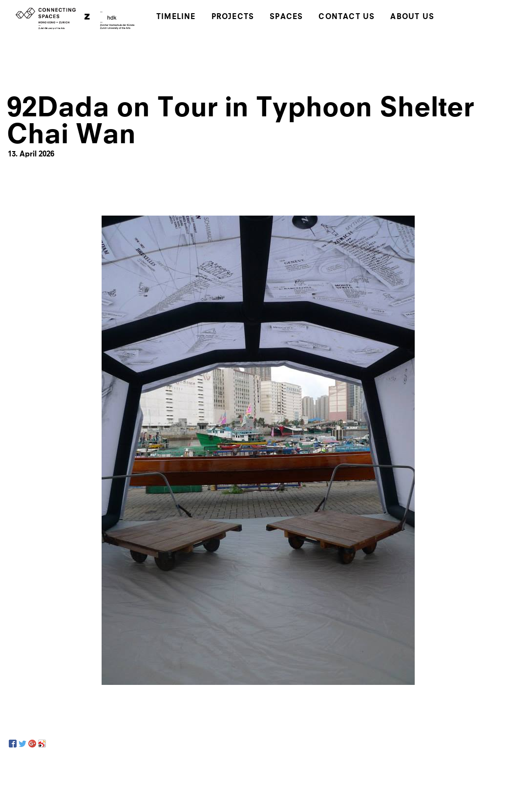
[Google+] (32, 744)
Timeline (176, 17)
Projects (233, 17)
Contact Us (347, 17)
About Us (412, 17)
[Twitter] (22, 744)
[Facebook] (13, 744)
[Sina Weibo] (42, 744)
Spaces (286, 17)
